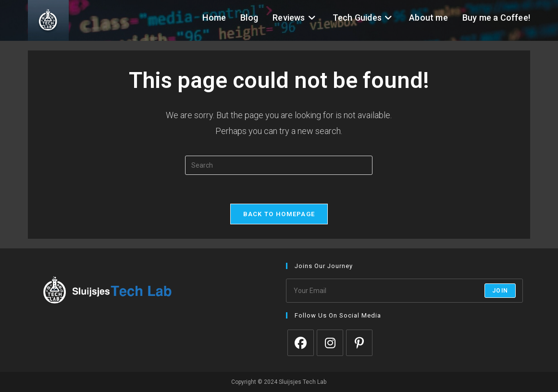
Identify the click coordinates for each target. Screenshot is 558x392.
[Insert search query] (279, 165)
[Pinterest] (359, 343)
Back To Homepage (279, 214)
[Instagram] (330, 343)
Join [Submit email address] (500, 291)
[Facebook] (301, 343)
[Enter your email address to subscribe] (404, 291)
